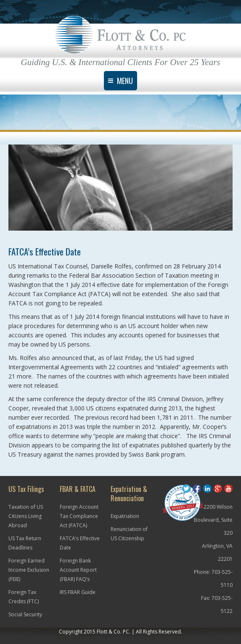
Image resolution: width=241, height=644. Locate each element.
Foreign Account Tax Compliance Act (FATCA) (79, 516)
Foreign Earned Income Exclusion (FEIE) (29, 570)
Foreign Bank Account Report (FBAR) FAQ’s (78, 570)
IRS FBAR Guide (78, 592)
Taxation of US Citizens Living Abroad (26, 516)
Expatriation (125, 516)
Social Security (25, 614)
